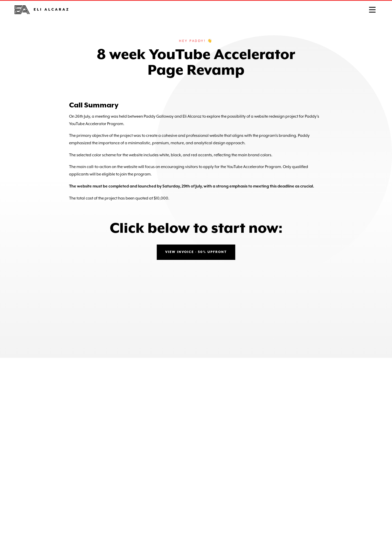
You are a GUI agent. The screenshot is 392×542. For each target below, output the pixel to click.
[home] (41, 10)
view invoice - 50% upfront (196, 252)
